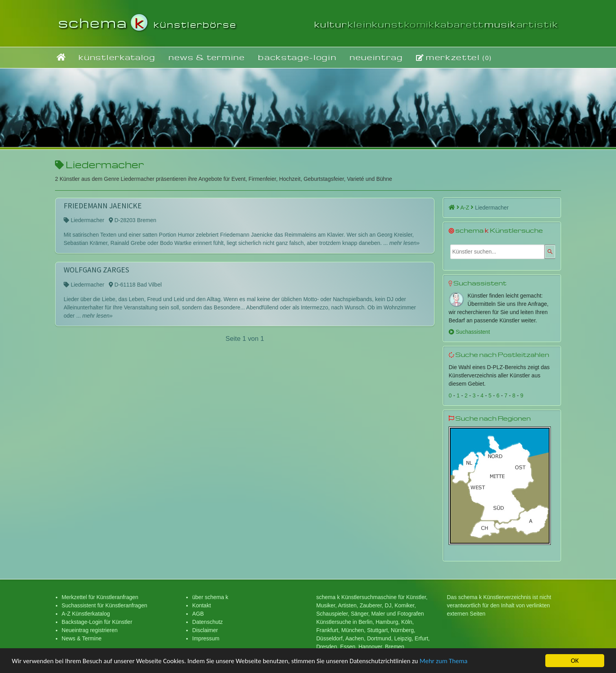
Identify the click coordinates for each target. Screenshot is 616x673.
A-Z (467, 208)
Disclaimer (205, 630)
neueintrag (376, 57)
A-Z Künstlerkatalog (86, 614)
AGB (198, 614)
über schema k (210, 597)
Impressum (206, 638)
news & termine (207, 57)
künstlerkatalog (117, 57)
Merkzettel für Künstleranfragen (100, 597)
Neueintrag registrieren (90, 630)
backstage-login (297, 57)
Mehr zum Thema (444, 662)
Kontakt (201, 605)
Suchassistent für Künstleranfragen (104, 605)
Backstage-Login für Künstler (97, 622)
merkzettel (454, 57)
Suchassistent (469, 332)
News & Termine (82, 638)
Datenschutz (207, 622)
